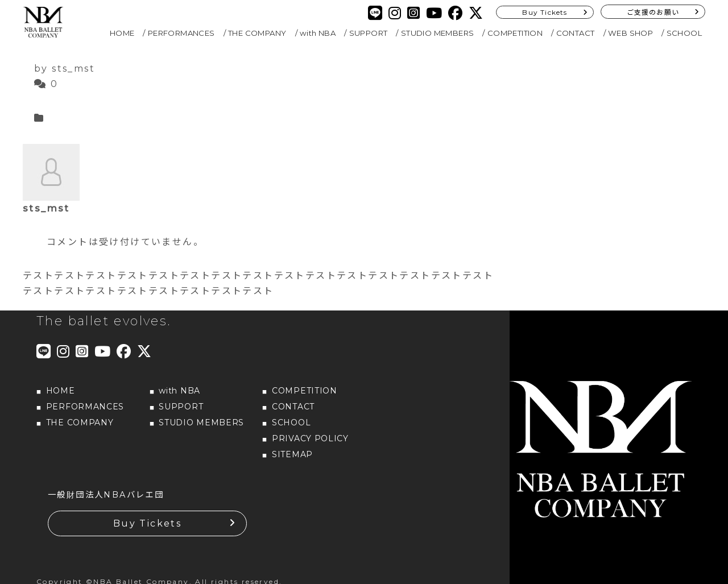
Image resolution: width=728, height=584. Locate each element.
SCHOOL (684, 33)
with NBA (318, 33)
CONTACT (576, 33)
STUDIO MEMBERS (438, 33)
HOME (122, 33)
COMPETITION (515, 33)
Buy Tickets (545, 12)
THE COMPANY (257, 33)
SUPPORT (369, 33)
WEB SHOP (630, 33)
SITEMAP (292, 454)
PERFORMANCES (181, 33)
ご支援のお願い (653, 12)
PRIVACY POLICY (310, 438)
